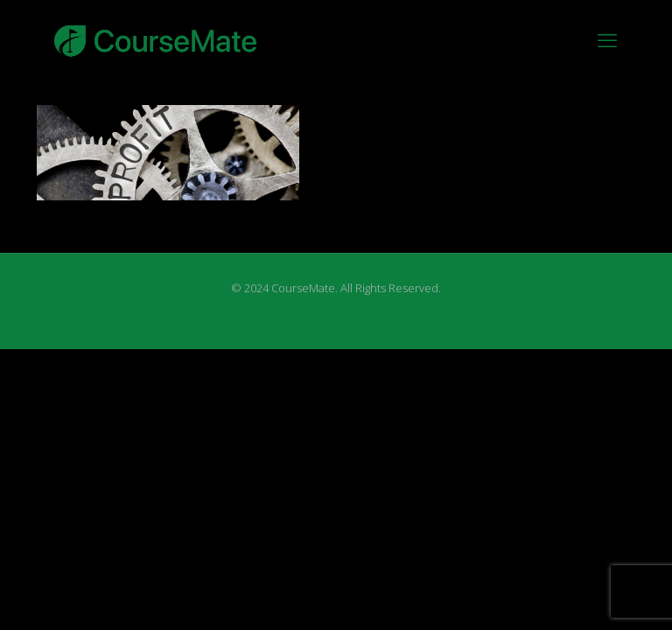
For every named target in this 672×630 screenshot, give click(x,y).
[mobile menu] (607, 39)
